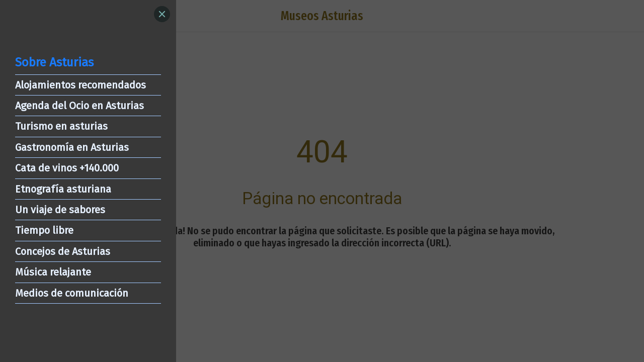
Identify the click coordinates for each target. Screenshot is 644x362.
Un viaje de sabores (60, 210)
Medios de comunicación (72, 293)
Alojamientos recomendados (80, 85)
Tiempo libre (44, 230)
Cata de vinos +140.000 (67, 168)
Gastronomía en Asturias (72, 147)
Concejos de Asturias (63, 251)
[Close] (162, 14)
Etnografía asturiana (63, 189)
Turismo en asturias (61, 126)
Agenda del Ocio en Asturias (79, 106)
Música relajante (53, 272)
